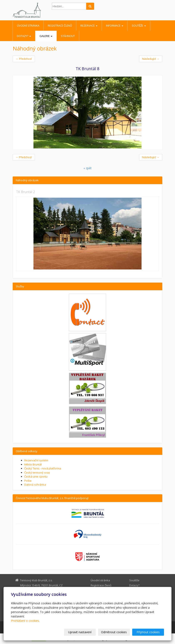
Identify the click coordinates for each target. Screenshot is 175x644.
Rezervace (89, 26)
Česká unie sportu (36, 476)
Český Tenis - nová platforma (43, 468)
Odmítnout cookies (114, 632)
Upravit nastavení (80, 632)
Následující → (151, 59)
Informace (115, 26)
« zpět (88, 168)
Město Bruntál (33, 464)
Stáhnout (68, 36)
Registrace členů (60, 26)
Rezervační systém (36, 460)
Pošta (28, 481)
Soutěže (139, 26)
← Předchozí (24, 59)
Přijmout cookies (148, 632)
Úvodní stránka (28, 26)
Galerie (46, 36)
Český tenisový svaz (37, 473)
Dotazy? (24, 36)
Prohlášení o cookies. (25, 621)
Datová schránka (35, 485)
